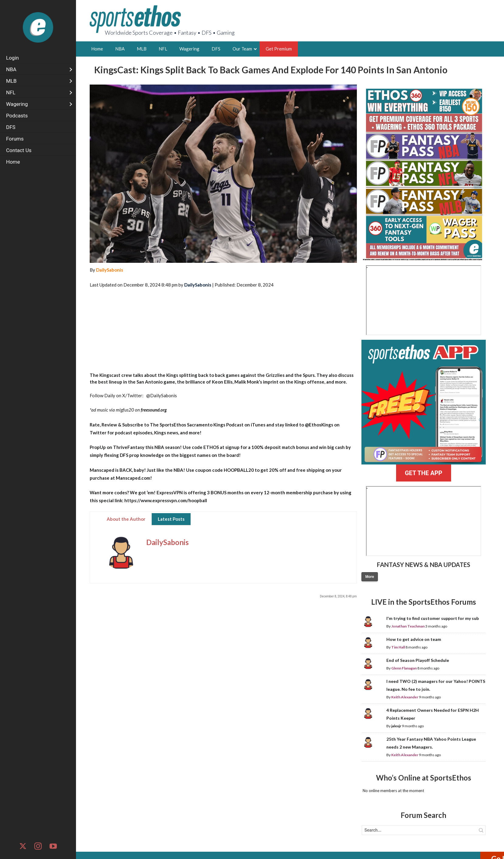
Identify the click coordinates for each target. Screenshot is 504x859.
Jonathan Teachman (408, 626)
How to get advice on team (414, 639)
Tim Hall (398, 647)
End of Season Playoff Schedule (418, 660)
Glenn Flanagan (404, 668)
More (370, 577)
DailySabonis (110, 270)
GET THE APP (424, 473)
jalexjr (396, 726)
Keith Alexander (405, 697)
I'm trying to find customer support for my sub (433, 618)
